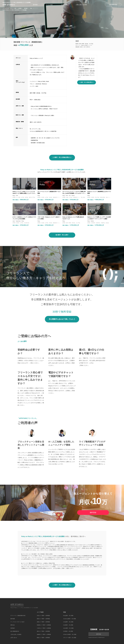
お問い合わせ (14, 638)
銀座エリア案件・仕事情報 (43, 638)
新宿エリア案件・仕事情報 (43, 619)
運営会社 (13, 625)
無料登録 (93, 512)
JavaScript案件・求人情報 (70, 619)
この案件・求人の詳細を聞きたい (87, 82)
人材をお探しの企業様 (81, 5)
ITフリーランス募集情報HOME (18, 616)
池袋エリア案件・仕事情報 (43, 622)
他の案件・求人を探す (62, 235)
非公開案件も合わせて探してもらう (62, 319)
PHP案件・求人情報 (68, 631)
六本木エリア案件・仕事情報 (44, 628)
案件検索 (35, 5)
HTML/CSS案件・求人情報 (70, 634)
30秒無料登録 (113, 5)
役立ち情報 (64, 5)
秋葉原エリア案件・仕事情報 (44, 625)
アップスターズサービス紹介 (17, 622)
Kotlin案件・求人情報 (68, 628)
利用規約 (13, 628)
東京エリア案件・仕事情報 (43, 631)
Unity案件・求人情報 (68, 622)
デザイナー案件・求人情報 (70, 638)
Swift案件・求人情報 (68, 625)
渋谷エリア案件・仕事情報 (43, 616)
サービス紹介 (49, 5)
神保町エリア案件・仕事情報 (44, 634)
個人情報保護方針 (15, 631)
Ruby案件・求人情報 (68, 616)
